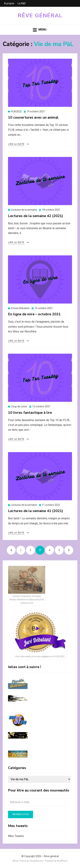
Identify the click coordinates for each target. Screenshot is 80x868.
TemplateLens (36, 861)
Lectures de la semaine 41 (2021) (36, 511)
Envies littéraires (20, 308)
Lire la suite (16, 144)
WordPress (62, 861)
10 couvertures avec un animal (33, 117)
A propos (9, 3)
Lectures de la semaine (24, 210)
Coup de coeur (19, 406)
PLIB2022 (16, 111)
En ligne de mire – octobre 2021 (34, 314)
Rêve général (40, 16)
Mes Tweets (16, 836)
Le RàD (22, 3)
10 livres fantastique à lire (30, 413)
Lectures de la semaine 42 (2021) (36, 216)
